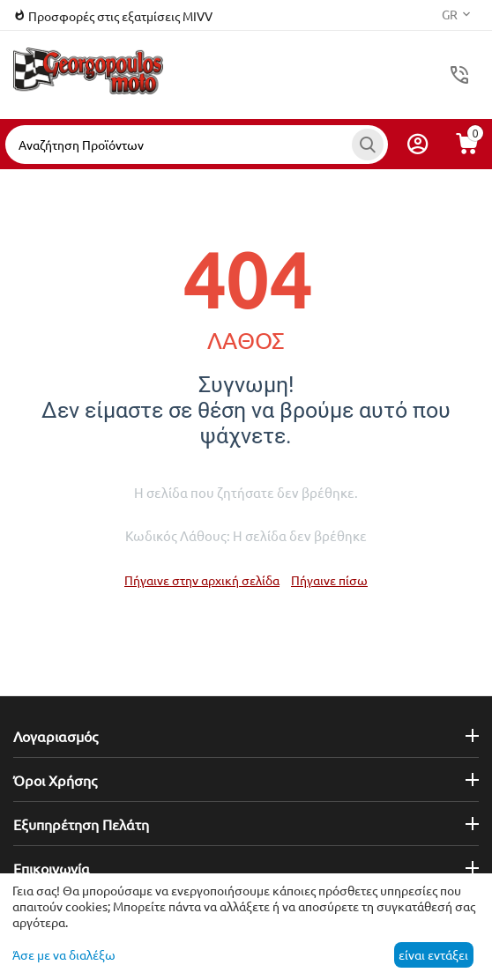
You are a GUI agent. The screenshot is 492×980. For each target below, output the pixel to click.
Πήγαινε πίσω (329, 580)
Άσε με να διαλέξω (64, 954)
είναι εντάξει (433, 954)
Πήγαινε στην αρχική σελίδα (202, 580)
